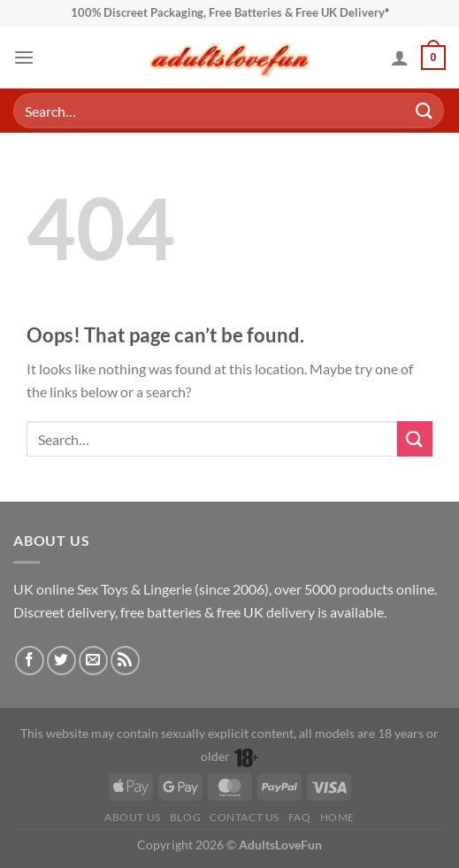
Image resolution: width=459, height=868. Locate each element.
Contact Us (245, 817)
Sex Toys (103, 589)
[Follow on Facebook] (30, 661)
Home (337, 817)
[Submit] (425, 110)
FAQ (300, 817)
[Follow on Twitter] (61, 661)
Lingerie (168, 589)
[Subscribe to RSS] (125, 661)
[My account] (400, 58)
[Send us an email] (93, 661)
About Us (133, 817)
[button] (24, 57)
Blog (185, 817)
